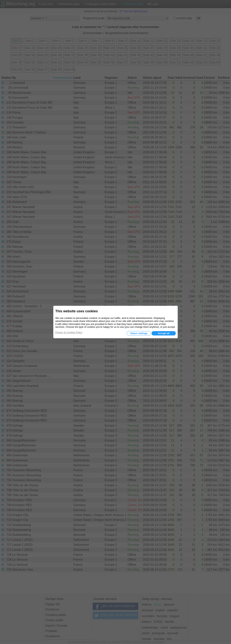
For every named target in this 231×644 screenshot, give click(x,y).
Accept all (164, 333)
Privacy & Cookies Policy (69, 332)
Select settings (139, 333)
